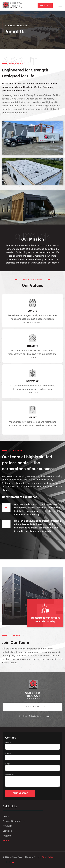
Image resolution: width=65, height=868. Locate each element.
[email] (8, 862)
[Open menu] (60, 5)
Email (8, 764)
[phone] (13, 862)
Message (9, 774)
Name (8, 743)
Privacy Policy (47, 857)
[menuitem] (32, 816)
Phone (8, 753)
